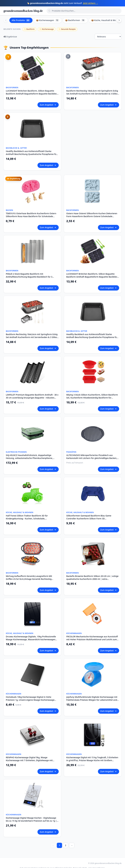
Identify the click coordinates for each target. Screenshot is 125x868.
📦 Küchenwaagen (48, 20)
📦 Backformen (75, 20)
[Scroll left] (6, 20)
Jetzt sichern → (91, 3)
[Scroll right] (119, 20)
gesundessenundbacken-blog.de (23, 11)
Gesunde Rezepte (67, 29)
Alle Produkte (21, 20)
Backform (29, 29)
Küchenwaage (47, 29)
